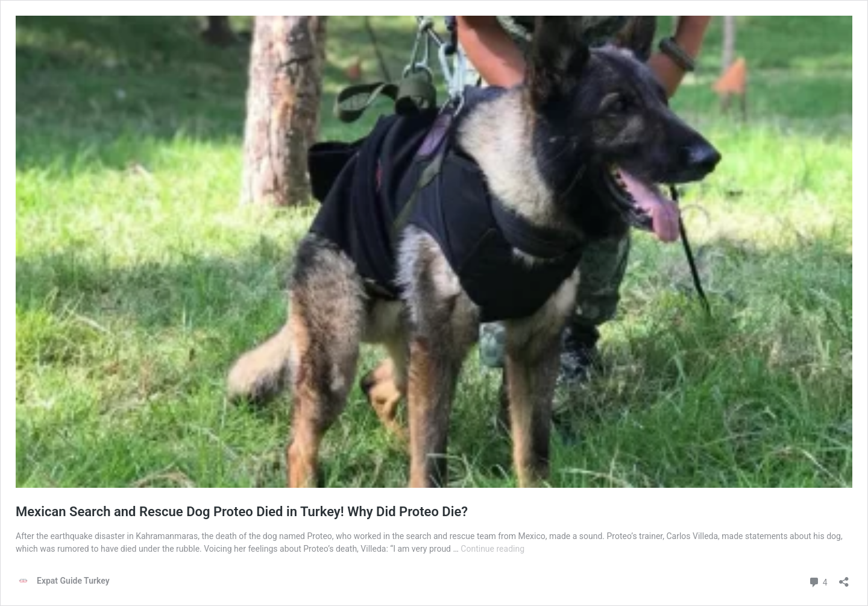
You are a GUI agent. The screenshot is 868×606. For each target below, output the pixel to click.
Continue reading (492, 549)
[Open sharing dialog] (844, 578)
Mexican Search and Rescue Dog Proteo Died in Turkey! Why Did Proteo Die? (242, 512)
